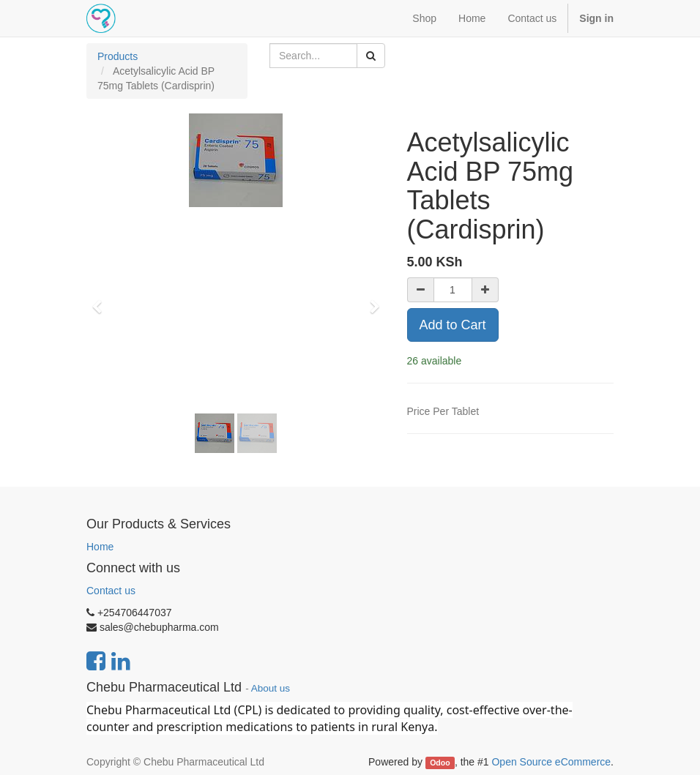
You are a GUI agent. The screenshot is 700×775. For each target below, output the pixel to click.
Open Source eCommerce (551, 762)
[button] (101, 300)
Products (118, 56)
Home (100, 547)
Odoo (440, 763)
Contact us (111, 591)
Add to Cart (453, 325)
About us (271, 688)
